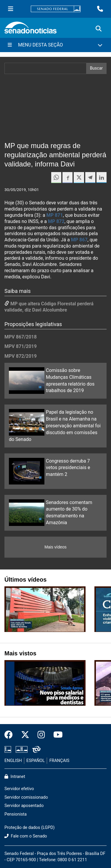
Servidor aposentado (24, 806)
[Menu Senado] (11, 9)
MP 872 (56, 221)
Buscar (96, 68)
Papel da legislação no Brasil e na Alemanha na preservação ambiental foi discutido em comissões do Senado (55, 426)
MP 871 (55, 215)
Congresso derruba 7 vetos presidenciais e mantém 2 (68, 468)
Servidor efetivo (19, 789)
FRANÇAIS (59, 761)
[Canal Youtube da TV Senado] (56, 735)
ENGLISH (13, 761)
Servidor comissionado (26, 797)
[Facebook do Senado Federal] (11, 735)
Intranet (15, 777)
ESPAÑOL (36, 761)
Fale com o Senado (26, 836)
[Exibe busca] (99, 29)
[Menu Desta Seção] (55, 45)
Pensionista (16, 814)
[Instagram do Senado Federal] (41, 735)
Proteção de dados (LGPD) (30, 828)
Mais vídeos (55, 547)
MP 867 (79, 240)
